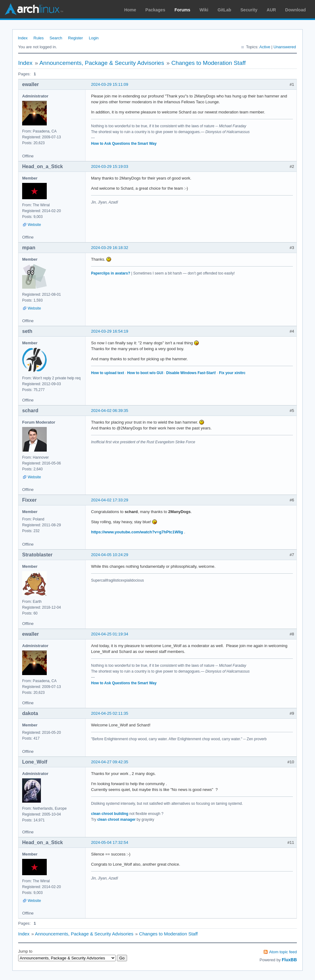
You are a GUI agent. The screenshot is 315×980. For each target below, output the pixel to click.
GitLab (224, 10)
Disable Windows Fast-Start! (191, 373)
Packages (156, 10)
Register (75, 38)
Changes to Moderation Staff (209, 63)
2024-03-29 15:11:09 (110, 84)
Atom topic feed (283, 952)
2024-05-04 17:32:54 (110, 842)
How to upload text (108, 373)
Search (56, 38)
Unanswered (285, 47)
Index (23, 38)
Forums (182, 10)
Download (295, 10)
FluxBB (289, 960)
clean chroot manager (116, 820)
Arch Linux (34, 9)
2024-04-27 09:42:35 (110, 762)
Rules (39, 38)
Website (34, 225)
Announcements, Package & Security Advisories (102, 63)
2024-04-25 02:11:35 (110, 713)
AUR (271, 10)
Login (94, 38)
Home (130, 10)
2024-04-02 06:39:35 (110, 411)
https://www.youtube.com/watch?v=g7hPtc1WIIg (137, 532)
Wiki (204, 10)
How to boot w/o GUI (145, 373)
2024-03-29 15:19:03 (110, 166)
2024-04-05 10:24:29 (110, 555)
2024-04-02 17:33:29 (110, 500)
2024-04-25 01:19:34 (110, 634)
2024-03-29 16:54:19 (110, 331)
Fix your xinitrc (232, 373)
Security (249, 10)
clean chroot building (110, 814)
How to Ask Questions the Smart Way (124, 144)
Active (265, 47)
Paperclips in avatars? (111, 273)
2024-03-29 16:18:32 (110, 248)
